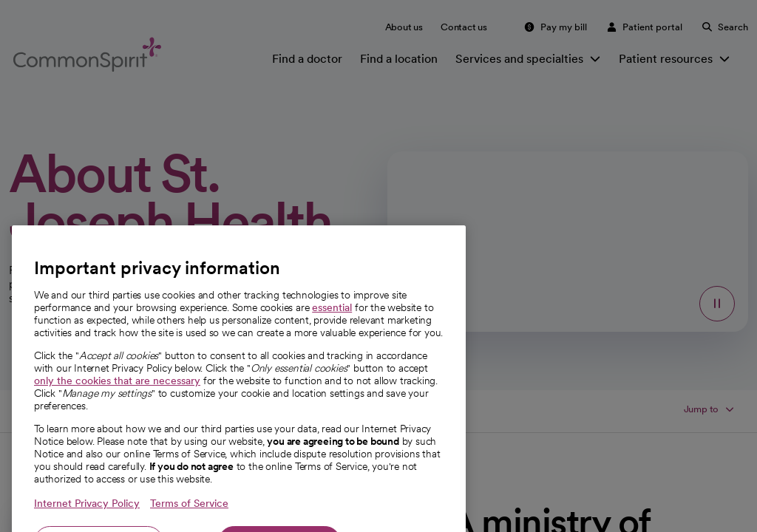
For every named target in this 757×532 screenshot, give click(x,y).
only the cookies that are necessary (117, 431)
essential (332, 358)
